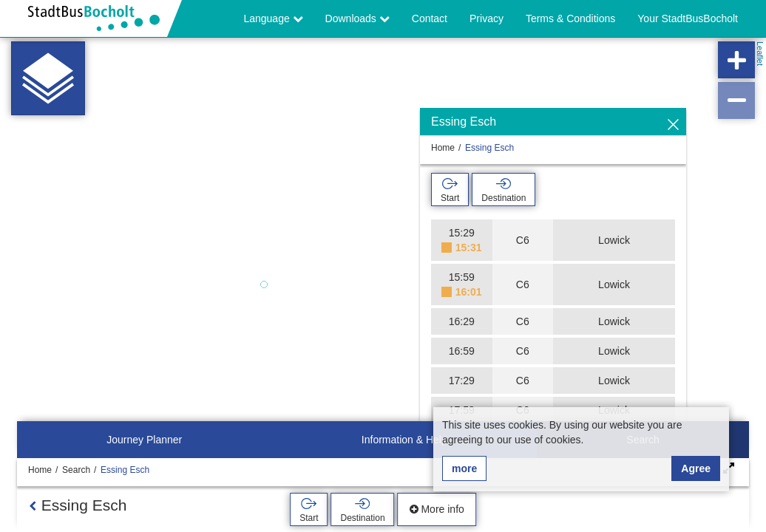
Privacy (487, 18)
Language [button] (273, 18)
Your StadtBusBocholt (688, 18)
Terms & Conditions (570, 18)
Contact (430, 18)
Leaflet (760, 54)
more (464, 468)
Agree (696, 468)
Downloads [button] (357, 18)
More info (437, 509)
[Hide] (673, 125)
